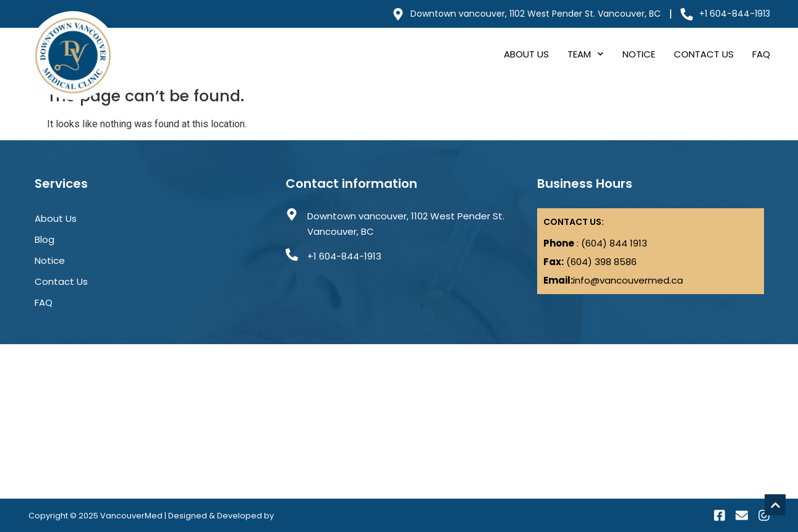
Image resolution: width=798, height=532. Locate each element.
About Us (526, 54)
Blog (45, 239)
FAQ (761, 54)
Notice (639, 54)
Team (586, 54)
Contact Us (704, 54)
